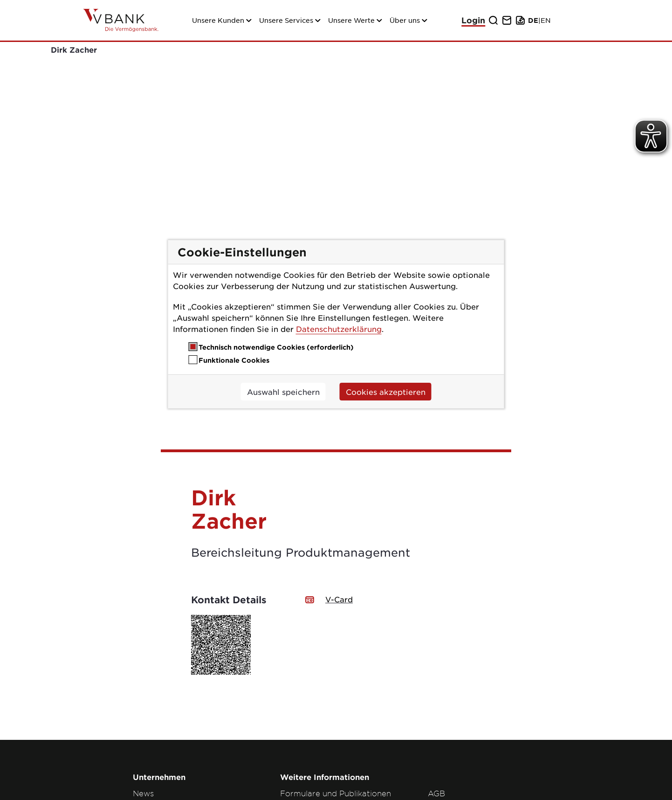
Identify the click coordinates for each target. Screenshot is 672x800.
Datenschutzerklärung (339, 329)
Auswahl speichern (283, 392)
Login (473, 20)
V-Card (339, 483)
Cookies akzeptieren (386, 392)
